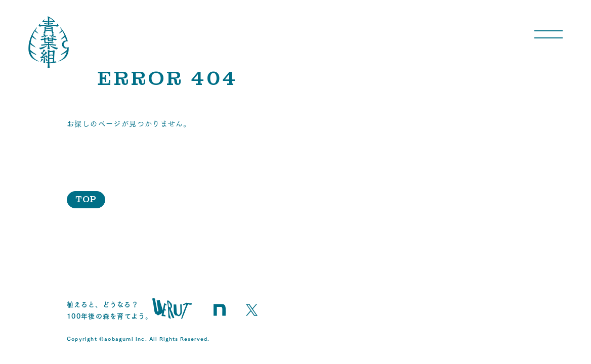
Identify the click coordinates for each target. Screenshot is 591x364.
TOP (86, 199)
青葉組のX (252, 310)
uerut (172, 309)
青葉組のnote (220, 310)
